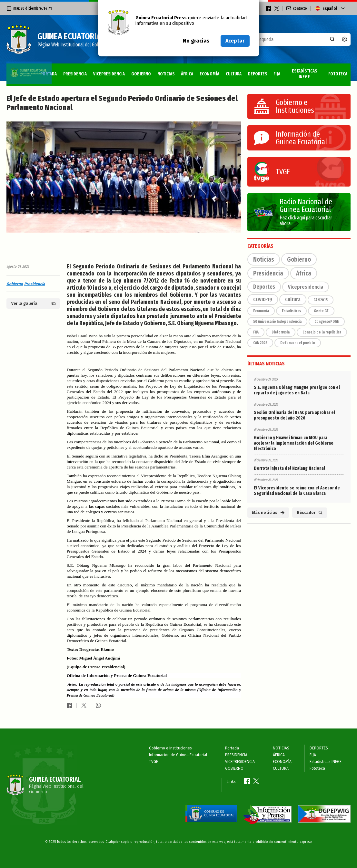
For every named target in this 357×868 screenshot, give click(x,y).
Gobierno (15, 284)
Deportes (264, 287)
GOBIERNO (120, 71)
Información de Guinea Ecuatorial (178, 755)
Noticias (264, 259)
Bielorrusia (281, 332)
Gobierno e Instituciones (170, 748)
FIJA (268, 71)
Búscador (310, 513)
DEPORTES (247, 71)
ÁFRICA (170, 71)
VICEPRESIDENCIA (85, 71)
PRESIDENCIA (48, 71)
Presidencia (35, 284)
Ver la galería (33, 304)
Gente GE (321, 311)
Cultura (293, 299)
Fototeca (337, 71)
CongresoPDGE (327, 322)
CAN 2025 (260, 343)
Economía (261, 311)
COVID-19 (263, 299)
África (304, 273)
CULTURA (221, 71)
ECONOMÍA (194, 71)
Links (231, 782)
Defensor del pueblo (298, 343)
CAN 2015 (321, 300)
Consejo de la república (322, 332)
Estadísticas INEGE (299, 71)
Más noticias (268, 513)
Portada (19, 71)
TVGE (154, 762)
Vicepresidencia (306, 287)
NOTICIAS (147, 71)
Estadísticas (291, 311)
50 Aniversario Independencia (277, 322)
